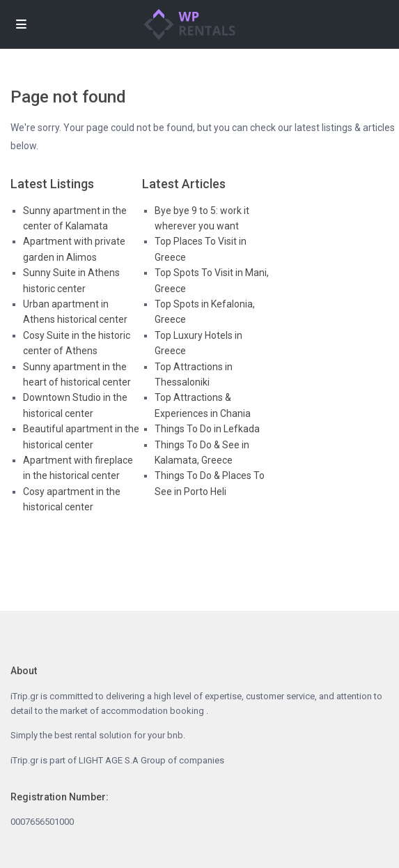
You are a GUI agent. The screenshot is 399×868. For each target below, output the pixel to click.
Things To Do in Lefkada (207, 429)
